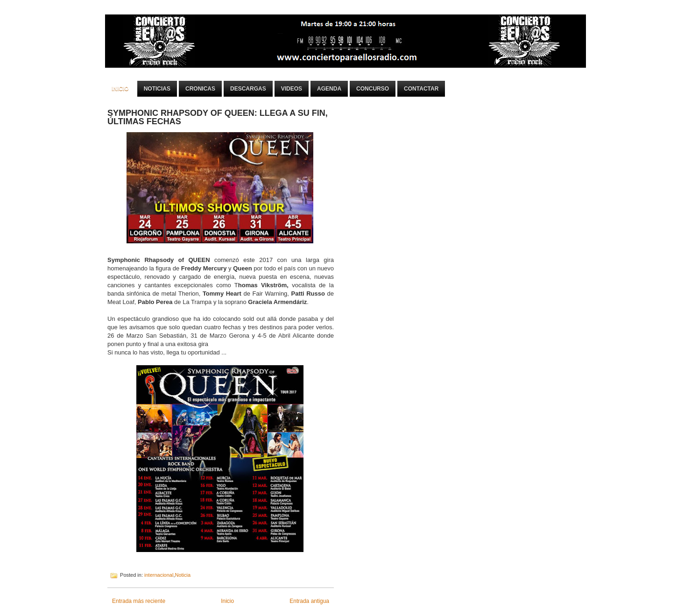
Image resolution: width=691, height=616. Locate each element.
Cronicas (200, 89)
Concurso (373, 89)
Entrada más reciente (139, 601)
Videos (292, 89)
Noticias (157, 89)
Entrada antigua (309, 601)
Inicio (120, 89)
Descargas (248, 89)
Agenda (329, 89)
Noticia (183, 575)
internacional (159, 575)
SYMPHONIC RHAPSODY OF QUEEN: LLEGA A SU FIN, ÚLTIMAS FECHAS (218, 117)
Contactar (421, 89)
